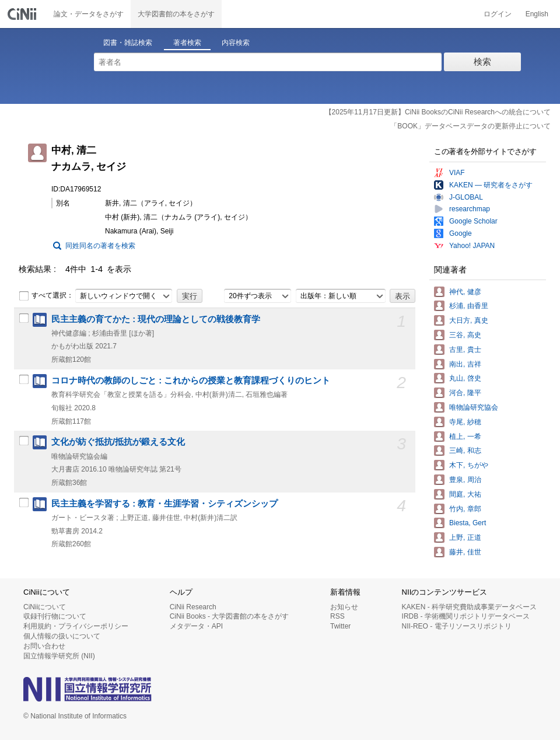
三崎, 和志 (465, 451)
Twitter (340, 626)
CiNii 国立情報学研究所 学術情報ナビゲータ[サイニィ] (23, 14)
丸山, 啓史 (465, 378)
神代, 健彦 (465, 292)
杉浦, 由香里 (469, 306)
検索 (482, 62)
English (537, 14)
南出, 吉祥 (465, 364)
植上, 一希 (465, 437)
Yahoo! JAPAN (472, 246)
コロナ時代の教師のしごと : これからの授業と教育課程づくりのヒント (191, 381)
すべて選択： (46, 296)
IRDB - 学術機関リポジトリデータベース (466, 616)
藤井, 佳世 (465, 552)
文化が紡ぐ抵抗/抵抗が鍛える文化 (118, 442)
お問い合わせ (44, 646)
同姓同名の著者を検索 (100, 246)
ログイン (498, 14)
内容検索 (236, 43)
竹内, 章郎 (465, 509)
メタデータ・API (196, 626)
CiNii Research (193, 607)
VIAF (457, 173)
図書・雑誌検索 (128, 43)
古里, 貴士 (465, 350)
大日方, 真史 (469, 320)
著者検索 (187, 43)
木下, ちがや (469, 465)
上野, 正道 (465, 537)
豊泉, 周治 (465, 480)
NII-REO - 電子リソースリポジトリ (457, 626)
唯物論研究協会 (474, 407)
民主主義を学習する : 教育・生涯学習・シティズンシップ (164, 504)
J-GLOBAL (466, 197)
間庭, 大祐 (465, 494)
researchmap (470, 209)
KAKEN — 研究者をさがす (491, 185)
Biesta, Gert (468, 523)
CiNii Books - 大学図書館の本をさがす (230, 616)
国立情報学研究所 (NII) (59, 656)
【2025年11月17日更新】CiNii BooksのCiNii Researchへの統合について (438, 112)
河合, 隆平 (465, 393)
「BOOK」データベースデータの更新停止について (470, 126)
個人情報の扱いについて (62, 636)
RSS (337, 616)
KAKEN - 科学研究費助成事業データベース (469, 607)
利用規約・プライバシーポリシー (76, 626)
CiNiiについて (45, 607)
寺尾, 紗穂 (465, 422)
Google (461, 233)
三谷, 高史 (465, 335)
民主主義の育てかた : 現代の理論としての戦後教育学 (156, 319)
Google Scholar (473, 221)
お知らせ (344, 607)
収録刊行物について (55, 616)
